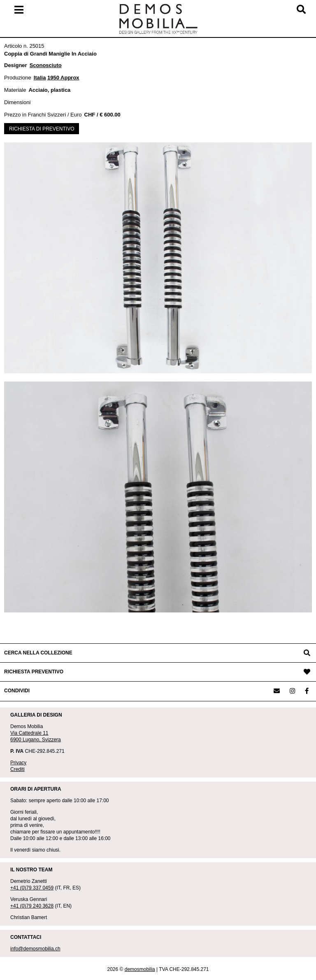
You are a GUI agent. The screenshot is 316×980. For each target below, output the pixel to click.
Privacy (18, 763)
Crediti (17, 769)
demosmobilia (140, 969)
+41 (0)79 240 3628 (32, 906)
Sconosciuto (46, 65)
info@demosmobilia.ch (35, 949)
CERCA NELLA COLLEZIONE (38, 653)
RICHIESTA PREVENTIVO (34, 672)
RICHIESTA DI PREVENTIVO (42, 129)
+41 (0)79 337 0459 (32, 888)
